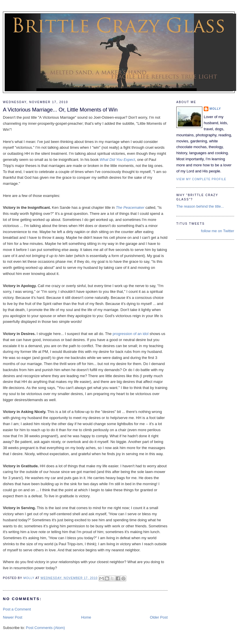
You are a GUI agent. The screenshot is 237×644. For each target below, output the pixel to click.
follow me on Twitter (217, 231)
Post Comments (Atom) (46, 628)
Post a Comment (17, 609)
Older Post (159, 617)
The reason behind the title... (200, 206)
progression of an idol (131, 334)
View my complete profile (201, 179)
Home (86, 617)
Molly (215, 109)
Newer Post (13, 617)
